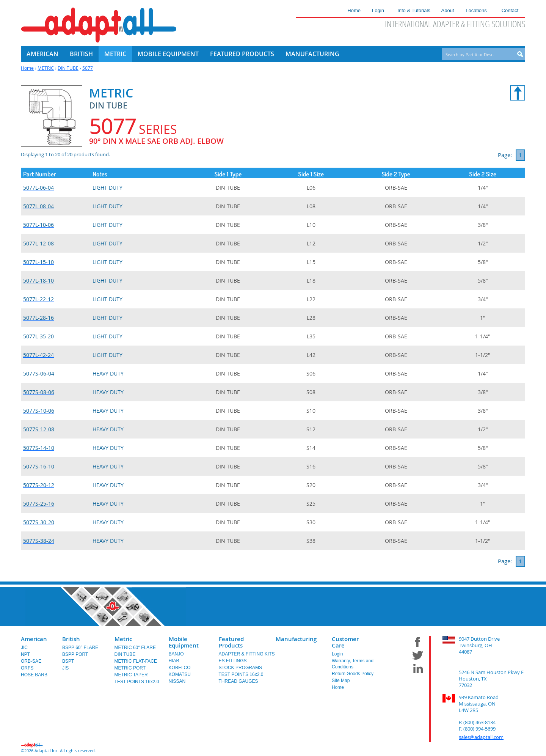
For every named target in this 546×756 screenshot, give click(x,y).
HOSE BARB (34, 675)
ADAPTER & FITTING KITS (247, 654)
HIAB (174, 661)
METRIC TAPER (131, 675)
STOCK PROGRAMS (240, 668)
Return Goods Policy (353, 674)
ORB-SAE (31, 661)
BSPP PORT (75, 654)
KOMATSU (180, 674)
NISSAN (177, 681)
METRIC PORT (130, 668)
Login (337, 654)
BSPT (68, 661)
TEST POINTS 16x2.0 (137, 682)
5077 (88, 68)
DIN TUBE (68, 68)
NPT (25, 654)
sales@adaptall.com (481, 737)
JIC (24, 648)
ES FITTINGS (233, 661)
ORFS (27, 668)
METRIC (46, 68)
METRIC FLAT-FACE (136, 661)
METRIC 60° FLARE (135, 648)
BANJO (176, 654)
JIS (65, 668)
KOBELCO (180, 668)
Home (27, 68)
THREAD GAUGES (238, 681)
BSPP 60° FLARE (80, 648)
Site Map (341, 681)
